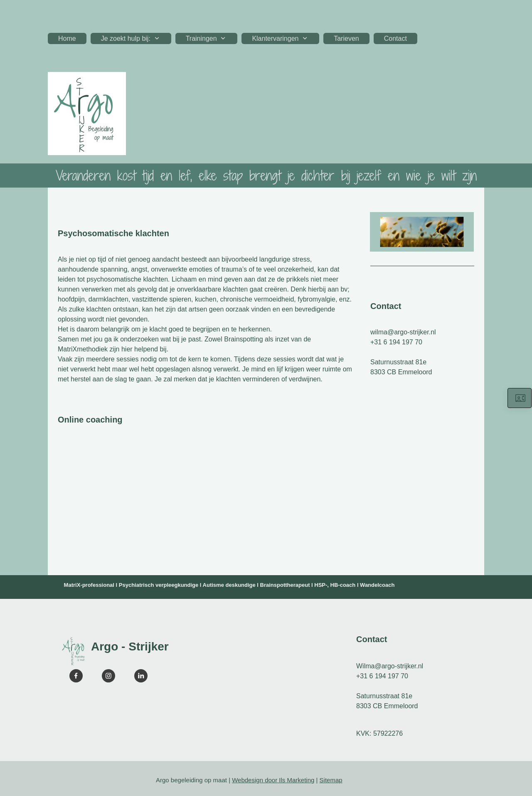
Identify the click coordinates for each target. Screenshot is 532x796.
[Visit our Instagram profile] (108, 676)
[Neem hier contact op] (520, 398)
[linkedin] (141, 676)
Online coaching (90, 420)
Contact (386, 306)
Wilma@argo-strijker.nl (390, 666)
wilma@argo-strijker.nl (403, 332)
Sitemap (331, 780)
